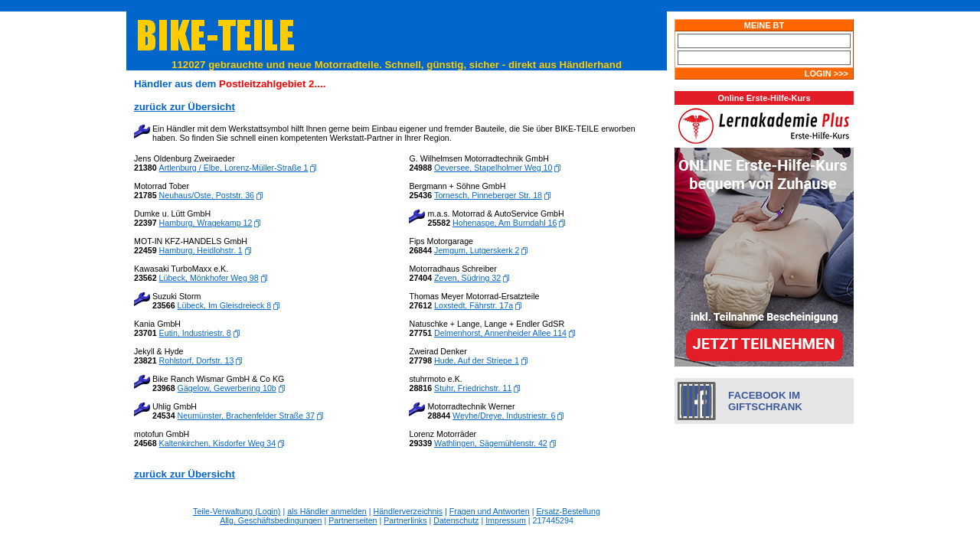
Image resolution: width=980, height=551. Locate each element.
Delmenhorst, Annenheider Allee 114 (500, 333)
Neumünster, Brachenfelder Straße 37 (246, 416)
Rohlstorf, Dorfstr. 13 (197, 360)
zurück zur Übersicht (185, 474)
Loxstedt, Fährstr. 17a (474, 305)
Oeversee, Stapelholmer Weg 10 (493, 168)
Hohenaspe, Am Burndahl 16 (505, 223)
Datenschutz (456, 520)
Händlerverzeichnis (408, 511)
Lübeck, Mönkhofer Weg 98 (209, 278)
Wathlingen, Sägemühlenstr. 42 (491, 443)
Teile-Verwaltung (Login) (237, 511)
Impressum (506, 520)
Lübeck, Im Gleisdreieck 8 (225, 305)
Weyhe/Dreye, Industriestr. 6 (504, 416)
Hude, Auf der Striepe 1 (477, 360)
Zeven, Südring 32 (467, 278)
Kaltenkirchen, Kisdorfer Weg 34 (218, 443)
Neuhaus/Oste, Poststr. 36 (207, 195)
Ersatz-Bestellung (568, 511)
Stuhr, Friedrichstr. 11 (473, 388)
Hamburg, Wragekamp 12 (206, 223)
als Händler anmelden (327, 511)
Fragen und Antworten (490, 511)
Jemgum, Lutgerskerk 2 (477, 250)
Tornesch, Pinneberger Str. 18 (488, 195)
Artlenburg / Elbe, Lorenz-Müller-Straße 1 (234, 168)
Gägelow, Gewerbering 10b (227, 388)
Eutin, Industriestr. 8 (195, 333)
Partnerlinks (405, 520)
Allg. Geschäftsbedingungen (271, 520)
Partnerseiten (353, 520)
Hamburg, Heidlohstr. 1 (201, 250)
